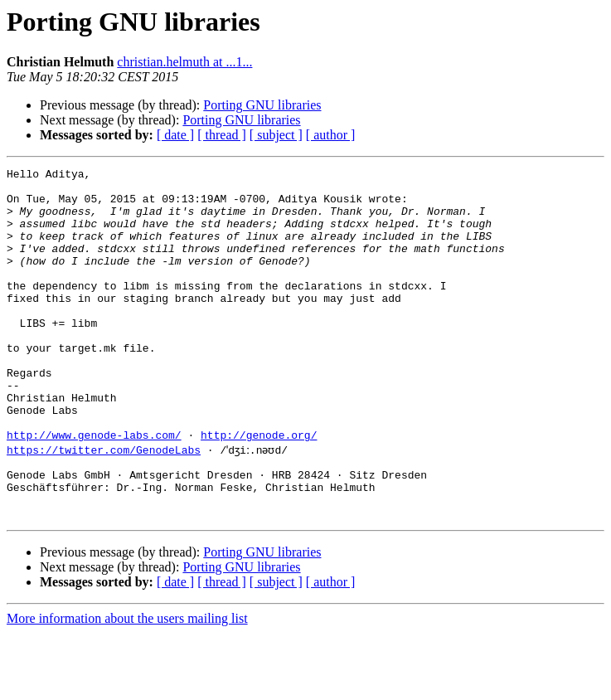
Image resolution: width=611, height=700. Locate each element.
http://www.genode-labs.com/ (94, 489)
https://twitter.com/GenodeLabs (104, 504)
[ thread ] (222, 135)
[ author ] (331, 135)
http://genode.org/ (259, 489)
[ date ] (175, 135)
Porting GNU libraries (262, 105)
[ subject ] (276, 135)
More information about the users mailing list (127, 685)
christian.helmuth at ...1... (184, 62)
